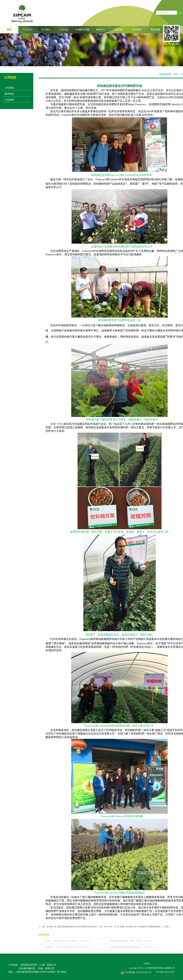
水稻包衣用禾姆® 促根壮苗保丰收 (125, 947)
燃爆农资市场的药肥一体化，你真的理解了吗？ (127, 941)
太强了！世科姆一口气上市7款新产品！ (62, 941)
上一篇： (67, 927)
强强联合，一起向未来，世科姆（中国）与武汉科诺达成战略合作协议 (62, 947)
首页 (9, 30)
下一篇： (133, 927)
